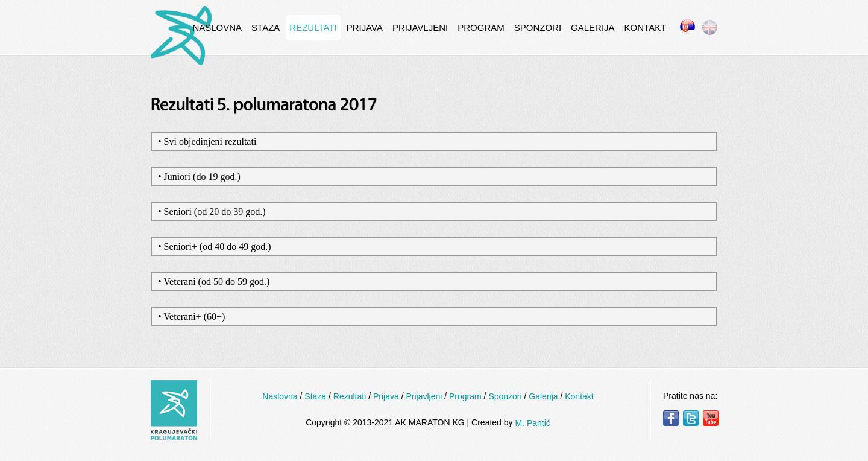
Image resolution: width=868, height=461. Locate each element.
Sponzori (538, 27)
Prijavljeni (420, 27)
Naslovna (217, 27)
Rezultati (313, 27)
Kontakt (646, 27)
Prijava (365, 27)
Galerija (593, 27)
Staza (266, 27)
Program (481, 27)
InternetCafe (181, 36)
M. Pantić (532, 423)
